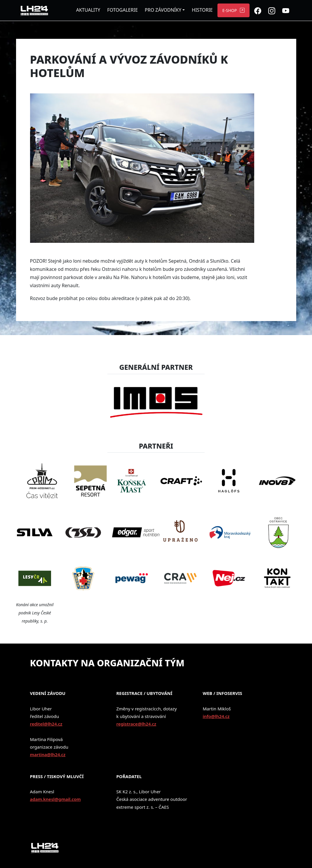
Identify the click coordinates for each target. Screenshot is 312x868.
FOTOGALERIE (122, 10)
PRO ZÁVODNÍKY (163, 10)
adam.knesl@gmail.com (55, 799)
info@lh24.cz (216, 716)
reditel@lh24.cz (46, 724)
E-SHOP (230, 10)
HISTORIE (202, 10)
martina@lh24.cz (48, 754)
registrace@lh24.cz (136, 724)
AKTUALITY (88, 10)
